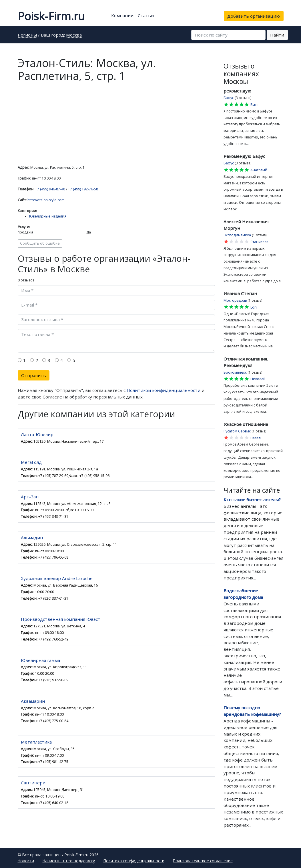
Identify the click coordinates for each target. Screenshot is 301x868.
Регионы (27, 35)
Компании (122, 15)
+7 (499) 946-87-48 (50, 189)
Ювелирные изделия (48, 216)
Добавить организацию (254, 16)
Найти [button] (277, 35)
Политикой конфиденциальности (164, 390)
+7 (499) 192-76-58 (83, 189)
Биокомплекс (235, 372)
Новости (26, 861)
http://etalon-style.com (46, 200)
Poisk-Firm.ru (51, 16)
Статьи (146, 15)
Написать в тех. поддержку (69, 861)
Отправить (34, 375)
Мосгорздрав (235, 300)
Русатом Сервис (237, 431)
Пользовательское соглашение (203, 861)
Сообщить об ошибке (40, 243)
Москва (74, 35)
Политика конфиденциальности (134, 861)
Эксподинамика (237, 235)
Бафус (229, 98)
